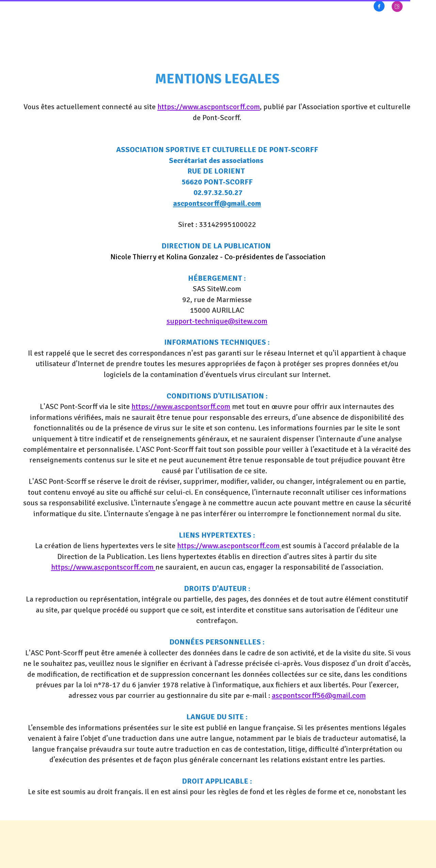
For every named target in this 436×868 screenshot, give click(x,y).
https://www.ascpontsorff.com (181, 406)
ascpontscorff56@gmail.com (319, 695)
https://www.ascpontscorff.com (209, 107)
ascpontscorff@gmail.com (217, 203)
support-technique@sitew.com (217, 321)
